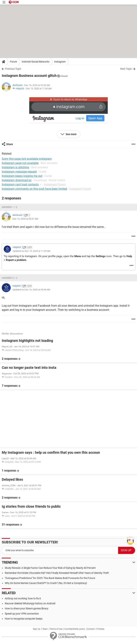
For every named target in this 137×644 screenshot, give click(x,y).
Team (45, 629)
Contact (91, 629)
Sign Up (37, 629)
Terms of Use (56, 629)
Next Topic (126, 69)
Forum (13, 62)
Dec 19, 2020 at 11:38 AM (39, 89)
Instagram (60, 62)
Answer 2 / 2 (10, 278)
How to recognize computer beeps (24, 619)
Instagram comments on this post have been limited (34, 189)
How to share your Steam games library (27, 608)
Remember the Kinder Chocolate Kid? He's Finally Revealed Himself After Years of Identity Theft (57, 573)
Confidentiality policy (75, 629)
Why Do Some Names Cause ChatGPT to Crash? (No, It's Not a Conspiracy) (46, 583)
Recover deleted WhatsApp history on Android (30, 603)
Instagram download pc (17, 180)
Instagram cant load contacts (20, 184)
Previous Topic (13, 69)
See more (71, 134)
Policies (101, 629)
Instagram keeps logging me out (22, 176)
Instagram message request (19, 172)
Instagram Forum (55, 184)
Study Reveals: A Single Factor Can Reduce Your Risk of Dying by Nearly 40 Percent (50, 568)
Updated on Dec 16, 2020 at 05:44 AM (31, 290)
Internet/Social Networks (36, 62)
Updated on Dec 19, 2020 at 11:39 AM (31, 251)
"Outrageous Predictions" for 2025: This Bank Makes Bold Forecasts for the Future (50, 578)
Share (10, 144)
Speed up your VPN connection (22, 614)
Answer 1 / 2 (10, 207)
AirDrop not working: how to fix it (23, 598)
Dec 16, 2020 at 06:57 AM (25, 219)
